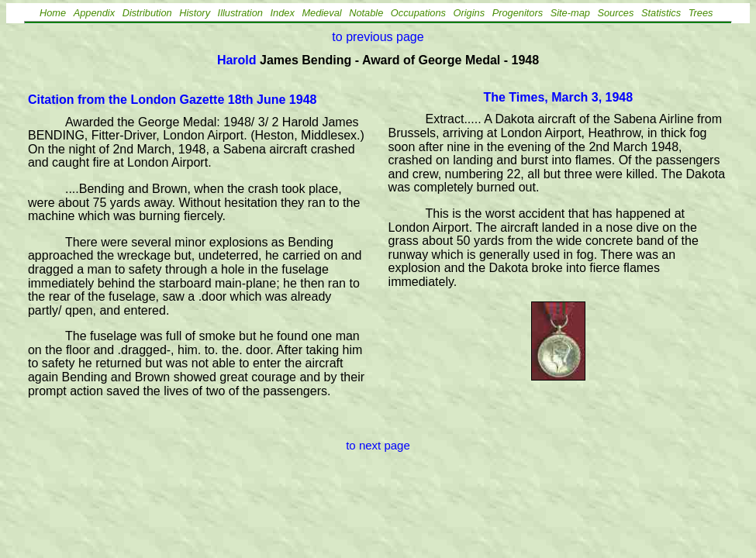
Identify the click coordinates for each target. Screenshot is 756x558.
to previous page (378, 37)
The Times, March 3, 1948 (558, 97)
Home (53, 13)
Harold (237, 60)
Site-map (570, 13)
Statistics (661, 13)
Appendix (94, 13)
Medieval (321, 13)
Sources (615, 13)
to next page (378, 445)
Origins (469, 13)
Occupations (418, 13)
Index (283, 13)
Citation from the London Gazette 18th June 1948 (173, 100)
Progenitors (518, 13)
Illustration (240, 13)
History (195, 13)
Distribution (147, 13)
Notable (366, 13)
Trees (701, 13)
